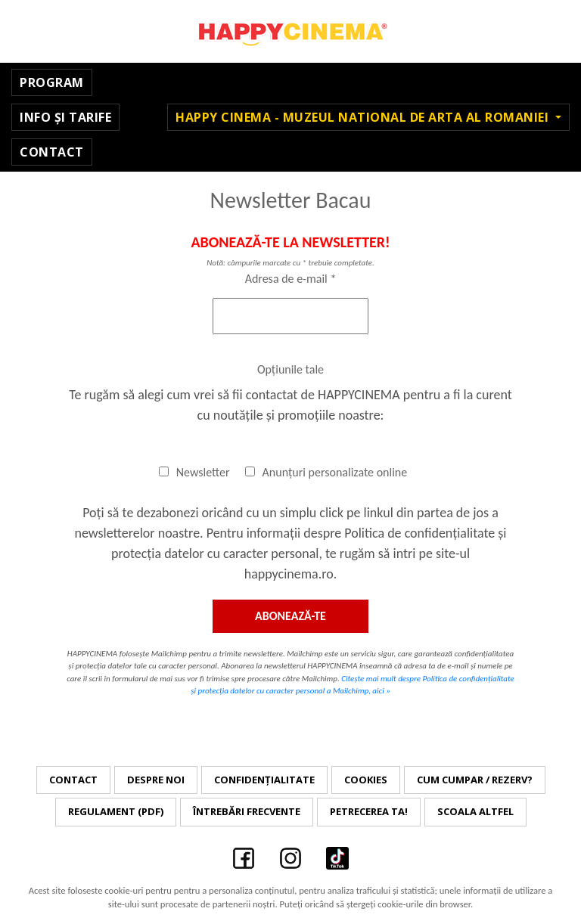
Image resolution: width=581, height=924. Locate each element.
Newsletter (194, 472)
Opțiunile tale (290, 369)
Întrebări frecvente (247, 811)
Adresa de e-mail (291, 279)
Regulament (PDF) (116, 811)
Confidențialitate (264, 780)
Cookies (366, 780)
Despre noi (156, 780)
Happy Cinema (290, 31)
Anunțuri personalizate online (326, 472)
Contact (52, 152)
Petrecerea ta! (369, 811)
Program (52, 82)
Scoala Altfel (475, 811)
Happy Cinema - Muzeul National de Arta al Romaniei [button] (364, 117)
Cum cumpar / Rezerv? (475, 780)
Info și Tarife (65, 117)
